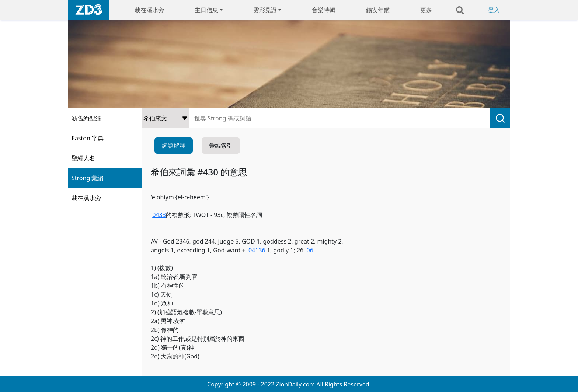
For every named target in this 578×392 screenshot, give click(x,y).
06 (310, 250)
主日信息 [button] (206, 10)
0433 (159, 215)
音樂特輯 (324, 10)
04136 (257, 250)
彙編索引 (221, 146)
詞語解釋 (174, 146)
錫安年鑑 (378, 10)
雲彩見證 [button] (265, 10)
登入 (494, 10)
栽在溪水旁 (149, 10)
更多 (426, 10)
